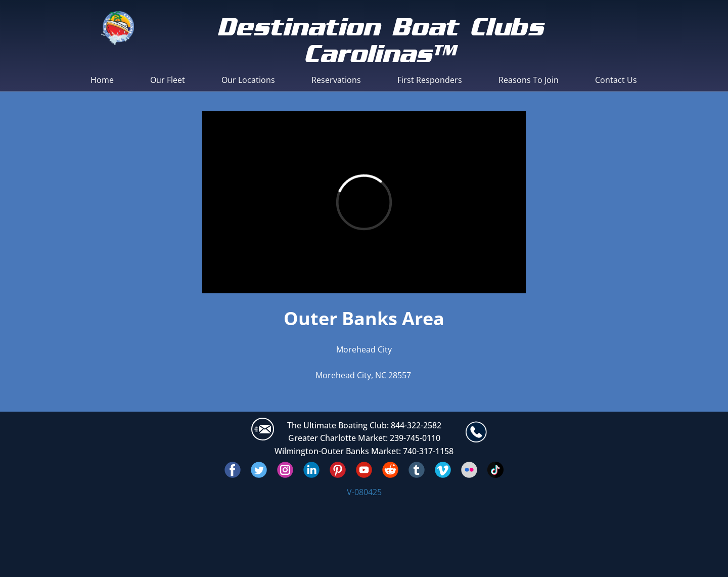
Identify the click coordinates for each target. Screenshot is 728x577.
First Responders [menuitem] (430, 80)
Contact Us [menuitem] (616, 80)
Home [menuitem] (102, 80)
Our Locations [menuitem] (248, 80)
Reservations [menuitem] (336, 80)
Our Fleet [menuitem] (168, 80)
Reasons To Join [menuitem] (529, 80)
